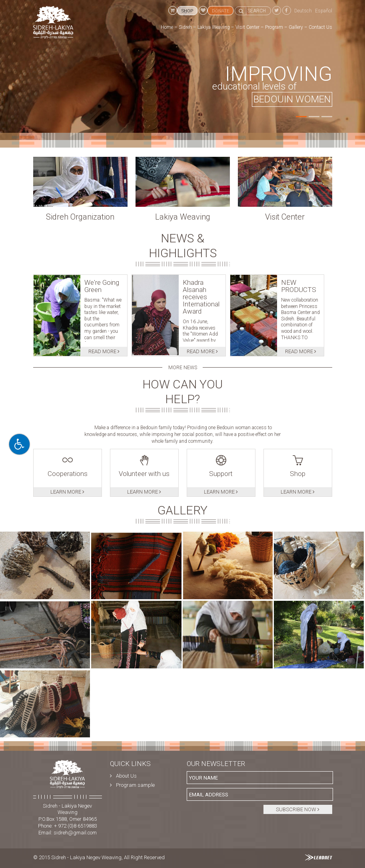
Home (167, 27)
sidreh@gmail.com (75, 833)
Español (324, 11)
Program (274, 27)
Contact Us (320, 27)
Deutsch (303, 11)
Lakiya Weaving (214, 27)
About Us (126, 776)
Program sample (135, 785)
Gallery (296, 27)
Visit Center (247, 27)
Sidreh (185, 27)
